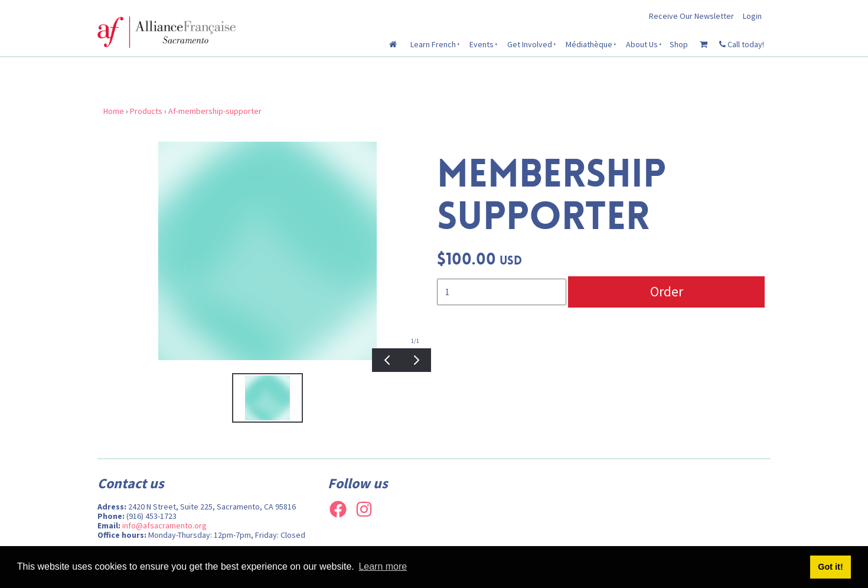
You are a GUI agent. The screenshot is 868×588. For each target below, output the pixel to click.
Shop (679, 44)
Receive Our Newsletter (691, 16)
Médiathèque (589, 44)
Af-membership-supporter (215, 111)
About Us (642, 44)
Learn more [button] (383, 566)
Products (146, 111)
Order (667, 291)
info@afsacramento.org (164, 525)
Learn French (433, 44)
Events (482, 44)
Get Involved (530, 44)
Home (114, 111)
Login (752, 16)
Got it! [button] (830, 567)
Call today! (742, 44)
